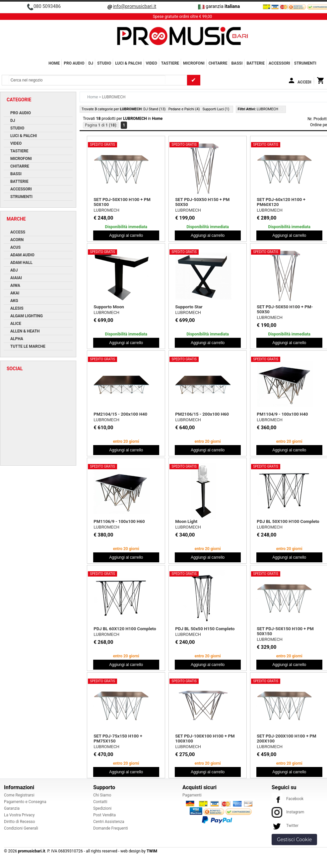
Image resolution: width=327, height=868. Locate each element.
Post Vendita (104, 815)
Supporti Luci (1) (216, 109)
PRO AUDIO (74, 63)
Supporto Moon (109, 307)
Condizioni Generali (21, 828)
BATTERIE (256, 63)
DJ (91, 63)
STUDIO (104, 63)
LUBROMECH (106, 210)
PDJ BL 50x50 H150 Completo (205, 629)
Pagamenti (192, 795)
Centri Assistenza (109, 822)
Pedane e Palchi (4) (184, 109)
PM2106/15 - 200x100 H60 (202, 414)
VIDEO (152, 63)
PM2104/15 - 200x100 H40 (120, 414)
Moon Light (186, 521)
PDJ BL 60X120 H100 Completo (125, 629)
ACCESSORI (279, 63)
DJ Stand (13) (154, 109)
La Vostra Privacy (19, 815)
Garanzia (12, 808)
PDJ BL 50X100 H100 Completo (288, 521)
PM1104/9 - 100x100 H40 (282, 414)
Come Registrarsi (19, 795)
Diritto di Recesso (20, 822)
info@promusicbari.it (135, 6)
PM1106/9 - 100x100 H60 (119, 521)
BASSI (237, 63)
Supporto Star (189, 307)
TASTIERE (170, 63)
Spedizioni (102, 808)
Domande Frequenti (111, 828)
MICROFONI (194, 63)
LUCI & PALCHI (128, 63)
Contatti (100, 802)
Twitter (285, 826)
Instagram (288, 812)
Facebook (288, 799)
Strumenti (305, 63)
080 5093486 (47, 6)
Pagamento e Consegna (25, 802)
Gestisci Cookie (294, 840)
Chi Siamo (102, 795)
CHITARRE (218, 63)
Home (54, 63)
